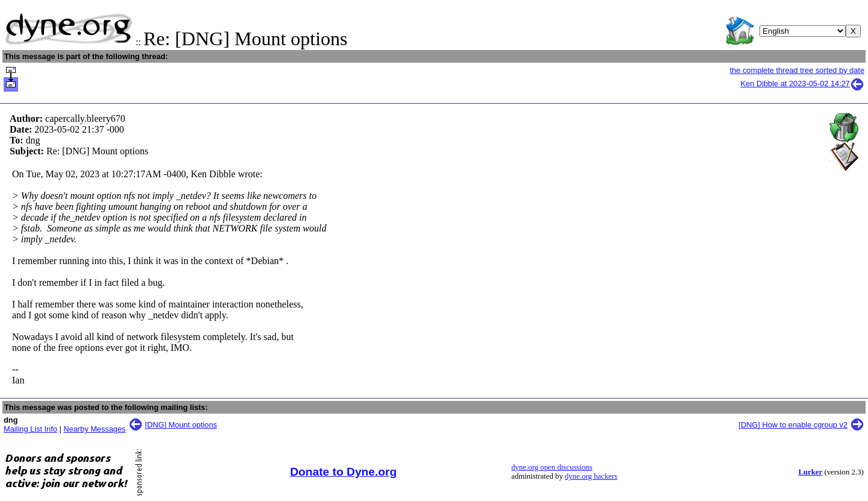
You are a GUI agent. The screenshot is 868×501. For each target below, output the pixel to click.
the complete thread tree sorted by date (797, 70)
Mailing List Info (30, 429)
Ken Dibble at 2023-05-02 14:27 (803, 83)
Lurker (810, 472)
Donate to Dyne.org (343, 472)
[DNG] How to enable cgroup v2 (793, 425)
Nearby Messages (94, 429)
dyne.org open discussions (552, 467)
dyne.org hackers (591, 476)
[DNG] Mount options (181, 425)
